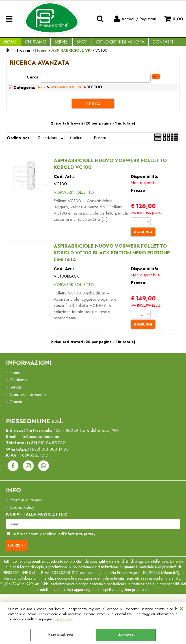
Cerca (33, 82)
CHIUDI (181, 608)
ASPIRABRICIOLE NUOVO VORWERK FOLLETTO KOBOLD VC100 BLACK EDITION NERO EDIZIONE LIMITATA (112, 257)
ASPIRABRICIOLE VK (66, 92)
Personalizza (60, 635)
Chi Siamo (32, 44)
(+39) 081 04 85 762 (47, 449)
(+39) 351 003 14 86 (50, 455)
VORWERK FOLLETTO (74, 196)
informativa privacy (83, 541)
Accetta (126, 635)
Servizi (56, 44)
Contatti (150, 44)
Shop (74, 44)
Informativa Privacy (26, 506)
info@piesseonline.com (39, 442)
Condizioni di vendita (110, 44)
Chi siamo (19, 385)
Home (9, 44)
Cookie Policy (63, 619)
